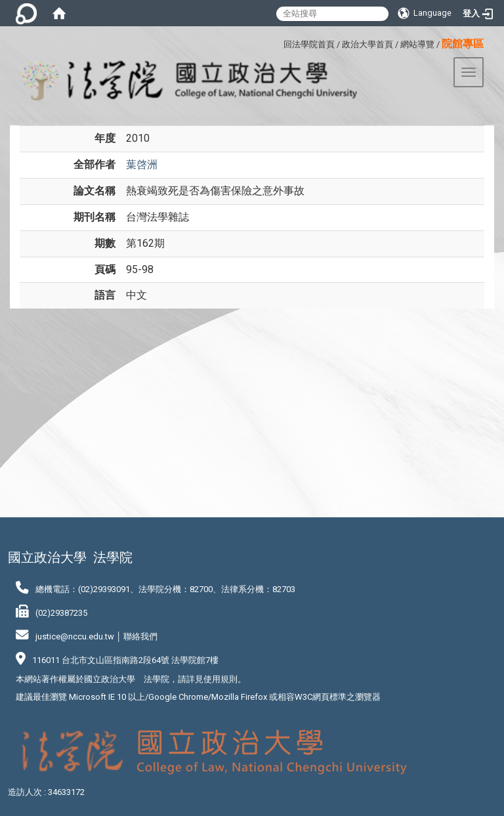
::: (279, 42)
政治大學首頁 (367, 44)
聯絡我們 (140, 636)
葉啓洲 (142, 164)
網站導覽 (417, 44)
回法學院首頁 (309, 44)
